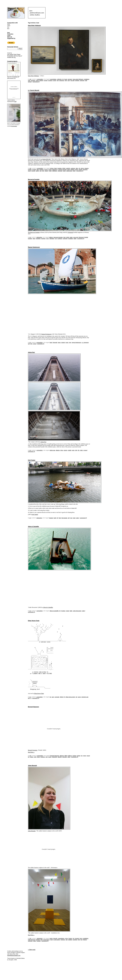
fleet (38, 170)
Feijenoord (70, 232)
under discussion (77, 611)
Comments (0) (36, 82)
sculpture (60, 238)
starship (60, 757)
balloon (51, 237)
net (76, 697)
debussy (62, 756)
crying (66, 938)
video (81, 450)
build (55, 518)
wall (86, 80)
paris (73, 450)
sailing (37, 171)
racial (29, 171)
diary (77, 168)
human (46, 170)
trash (74, 518)
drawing (87, 168)
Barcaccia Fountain (34, 179)
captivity (68, 168)
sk (30, 237)
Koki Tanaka (32, 460)
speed (68, 611)
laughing (38, 940)
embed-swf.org (11, 57)
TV (31, 698)
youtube (39, 941)
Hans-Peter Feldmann (34, 26)
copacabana (61, 938)
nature (32, 757)
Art (50, 697)
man (29, 80)
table (71, 611)
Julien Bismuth (32, 766)
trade (50, 171)
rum (56, 238)
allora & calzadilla (54, 611)
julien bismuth (31, 940)
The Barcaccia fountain (34, 232)
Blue (8, 29)
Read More (31, 752)
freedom (42, 170)
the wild (73, 80)
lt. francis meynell (62, 170)
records (33, 171)
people (80, 170)
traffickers (55, 171)
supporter (65, 238)
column (65, 450)
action (51, 938)
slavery (47, 171)
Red (8, 27)
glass (34, 238)
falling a (70, 756)
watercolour (69, 171)
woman (30, 82)
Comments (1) (36, 698)
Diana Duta (12, 954)
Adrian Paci (31, 352)
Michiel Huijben (21, 953)
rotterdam (52, 238)
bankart (51, 518)
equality (34, 170)
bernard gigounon (55, 756)
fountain (30, 238)
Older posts (32, 950)
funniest (77, 938)
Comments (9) (75, 757)
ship (66, 80)
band (51, 342)
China (62, 450)
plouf (51, 940)
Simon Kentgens (11, 953)
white (74, 171)
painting (41, 80)
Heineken (38, 238)
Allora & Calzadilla (33, 527)
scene (55, 80)
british (64, 168)
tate (79, 940)
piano (38, 757)
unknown (82, 80)
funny (81, 938)
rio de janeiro (57, 940)
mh (30, 79)
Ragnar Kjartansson (34, 247)
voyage (85, 450)
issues (50, 170)
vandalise (71, 238)
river (71, 518)
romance (50, 80)
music (67, 342)
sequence (62, 80)
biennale (55, 342)
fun (82, 756)
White (9, 24)
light (42, 940)
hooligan (43, 238)
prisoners (85, 170)
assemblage (53, 79)
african (52, 168)
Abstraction (39, 237)
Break (71, 237)
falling (66, 756)
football (86, 237)
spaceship (54, 757)
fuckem (75, 756)
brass (59, 342)
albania (58, 450)
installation (87, 79)
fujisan (79, 756)
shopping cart (85, 697)
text (29, 698)
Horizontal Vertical (13, 47)
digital (61, 697)
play (70, 342)
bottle (68, 237)
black (56, 168)
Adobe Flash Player (15, 55)
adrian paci (53, 450)
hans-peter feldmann (78, 79)
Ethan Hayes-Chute (34, 621)
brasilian (60, 168)
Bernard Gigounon (33, 707)
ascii (53, 697)
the (79, 450)
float (60, 518)
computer (57, 697)
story (69, 80)
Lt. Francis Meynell (34, 90)
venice (35, 344)
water (64, 171)
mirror (85, 756)
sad (67, 940)
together (77, 80)
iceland (63, 342)
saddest (70, 940)
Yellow (9, 26)
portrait (46, 80)
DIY (63, 79)
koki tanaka (64, 518)
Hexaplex (11, 960)
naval (37, 80)
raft (69, 518)
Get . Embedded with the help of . (15, 56)
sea (58, 80)
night (35, 757)
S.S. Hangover (85, 342)
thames (85, 940)
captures (73, 168)
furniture (63, 611)
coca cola (75, 237)
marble (70, 450)
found (66, 79)
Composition (40, 79)
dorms (82, 168)
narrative (33, 80)
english (30, 170)
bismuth (55, 938)
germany (70, 79)
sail (29, 344)
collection (59, 79)
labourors (55, 170)
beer (64, 237)
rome (47, 238)
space (50, 757)
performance (46, 940)
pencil (77, 170)
